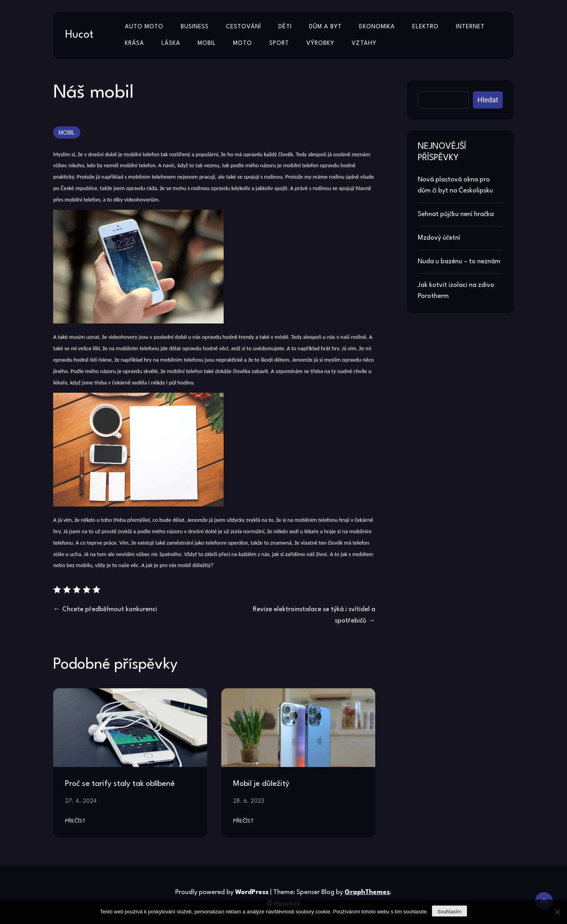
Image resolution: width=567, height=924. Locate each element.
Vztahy (364, 43)
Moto (243, 43)
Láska (171, 43)
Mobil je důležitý (261, 784)
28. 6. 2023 (249, 801)
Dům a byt (325, 27)
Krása (134, 43)
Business (195, 27)
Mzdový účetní (439, 238)
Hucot (79, 35)
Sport (279, 43)
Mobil (207, 43)
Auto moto (144, 27)
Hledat (488, 100)
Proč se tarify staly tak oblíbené (120, 784)
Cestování (244, 27)
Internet (470, 27)
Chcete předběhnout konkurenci (110, 609)
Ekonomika (377, 27)
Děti (285, 27)
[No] (557, 912)
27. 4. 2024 (81, 801)
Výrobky (320, 43)
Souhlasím (449, 912)
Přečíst (75, 821)
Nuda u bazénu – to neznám (459, 261)
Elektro (425, 27)
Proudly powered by (223, 892)
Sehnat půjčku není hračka (456, 214)
